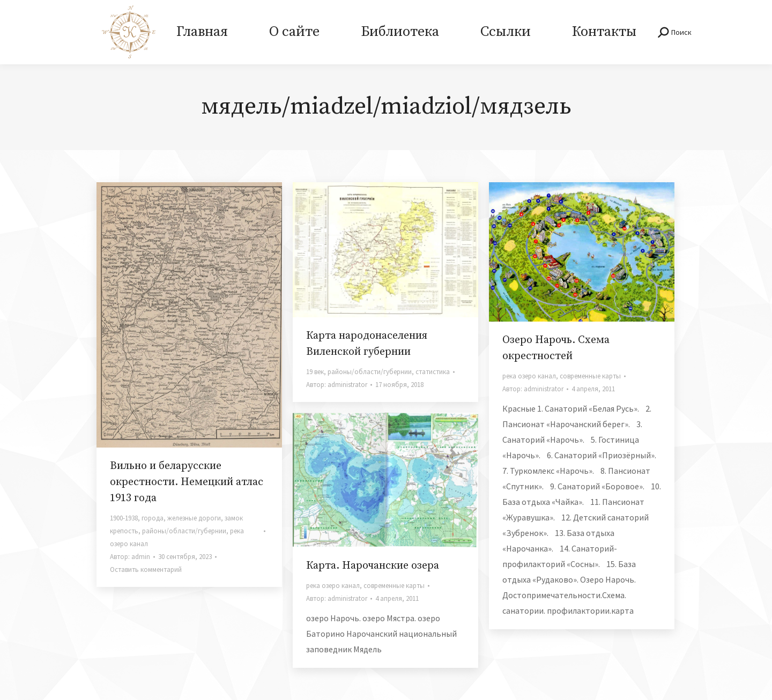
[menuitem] (202, 32)
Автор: (130, 557)
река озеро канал (529, 376)
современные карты (590, 376)
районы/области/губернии (184, 531)
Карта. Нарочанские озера (373, 566)
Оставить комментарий (146, 569)
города (153, 518)
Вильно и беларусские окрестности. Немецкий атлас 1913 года (187, 482)
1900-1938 (124, 518)
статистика (433, 372)
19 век (315, 372)
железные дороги (194, 518)
